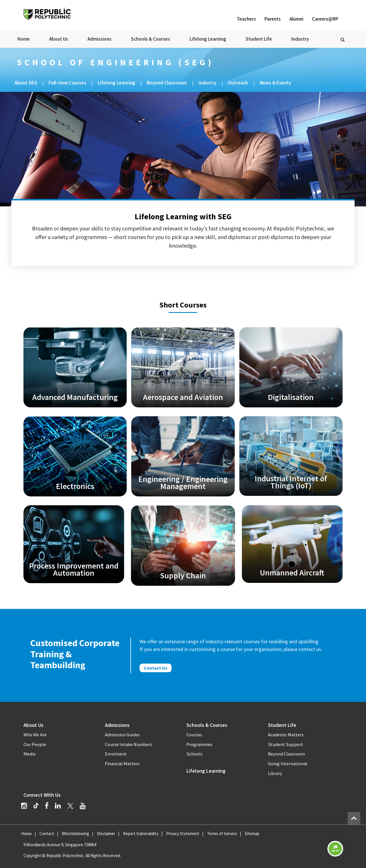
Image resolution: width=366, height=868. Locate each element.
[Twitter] (70, 806)
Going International (288, 764)
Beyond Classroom (167, 83)
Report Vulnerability (141, 834)
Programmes (199, 744)
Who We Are (35, 735)
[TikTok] (39, 806)
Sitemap (252, 834)
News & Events (276, 83)
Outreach (238, 83)
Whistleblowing (75, 834)
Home (24, 39)
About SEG (26, 83)
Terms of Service (222, 834)
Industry (300, 39)
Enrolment (116, 754)
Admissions (100, 39)
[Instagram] (24, 806)
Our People (35, 744)
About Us (59, 39)
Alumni (296, 19)
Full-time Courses (67, 83)
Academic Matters (286, 735)
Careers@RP (325, 19)
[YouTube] (83, 806)
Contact (47, 834)
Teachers (246, 19)
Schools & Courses (151, 39)
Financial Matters (122, 764)
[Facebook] (47, 806)
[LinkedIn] (58, 806)
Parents (273, 19)
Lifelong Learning (208, 39)
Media (29, 754)
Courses (194, 735)
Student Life (259, 39)
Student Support (286, 744)
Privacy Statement (183, 834)
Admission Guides (122, 735)
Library (275, 773)
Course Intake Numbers (129, 744)
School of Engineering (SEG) (115, 62)
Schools (194, 754)
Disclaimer (106, 834)
